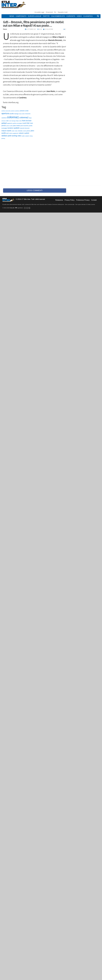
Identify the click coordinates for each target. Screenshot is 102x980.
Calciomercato (58, 16)
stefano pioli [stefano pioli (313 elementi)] (6, 136)
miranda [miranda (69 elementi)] (20, 131)
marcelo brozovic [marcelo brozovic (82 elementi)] (25, 128)
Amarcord (49, 12)
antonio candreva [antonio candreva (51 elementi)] (15, 111)
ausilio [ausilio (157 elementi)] (12, 114)
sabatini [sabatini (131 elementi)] (21, 133)
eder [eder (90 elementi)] (7, 121)
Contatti (94, 200)
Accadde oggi (39, 12)
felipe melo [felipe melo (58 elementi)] (19, 121)
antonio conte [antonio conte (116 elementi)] (24, 111)
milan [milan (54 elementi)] (16, 131)
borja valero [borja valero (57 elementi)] (22, 114)
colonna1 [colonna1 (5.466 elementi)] (13, 117)
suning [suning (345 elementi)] (14, 136)
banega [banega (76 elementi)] (16, 114)
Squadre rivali (63, 12)
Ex (55, 12)
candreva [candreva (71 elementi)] (4, 118)
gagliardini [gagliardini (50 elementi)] (10, 123)
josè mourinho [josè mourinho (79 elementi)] (24, 126)
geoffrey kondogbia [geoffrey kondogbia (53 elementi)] (17, 123)
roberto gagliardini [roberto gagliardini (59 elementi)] (14, 133)
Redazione (59, 200)
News (12, 16)
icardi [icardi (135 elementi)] (24, 123)
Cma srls (12, 208)
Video (79, 16)
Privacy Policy (70, 200)
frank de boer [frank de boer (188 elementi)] (27, 121)
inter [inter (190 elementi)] (28, 123)
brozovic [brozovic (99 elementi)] (28, 114)
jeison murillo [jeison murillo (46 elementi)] (9, 126)
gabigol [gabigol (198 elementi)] (4, 123)
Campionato (21, 16)
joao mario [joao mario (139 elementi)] (17, 126)
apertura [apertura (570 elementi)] (5, 113)
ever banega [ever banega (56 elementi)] (12, 121)
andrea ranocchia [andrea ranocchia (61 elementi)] (6, 111)
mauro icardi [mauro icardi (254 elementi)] (6, 131)
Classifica (88, 16)
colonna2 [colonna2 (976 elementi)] (24, 117)
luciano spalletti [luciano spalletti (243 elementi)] (13, 128)
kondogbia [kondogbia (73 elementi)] (4, 128)
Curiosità (71, 16)
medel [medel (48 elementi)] (13, 131)
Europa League (35, 16)
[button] (98, 16)
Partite (46, 16)
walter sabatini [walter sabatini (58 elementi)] (25, 136)
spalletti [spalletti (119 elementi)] (27, 133)
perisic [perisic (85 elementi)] (28, 131)
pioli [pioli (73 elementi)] (7, 133)
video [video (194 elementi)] (19, 136)
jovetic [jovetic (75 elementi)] (31, 126)
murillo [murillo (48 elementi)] (24, 131)
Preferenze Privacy (83, 200)
